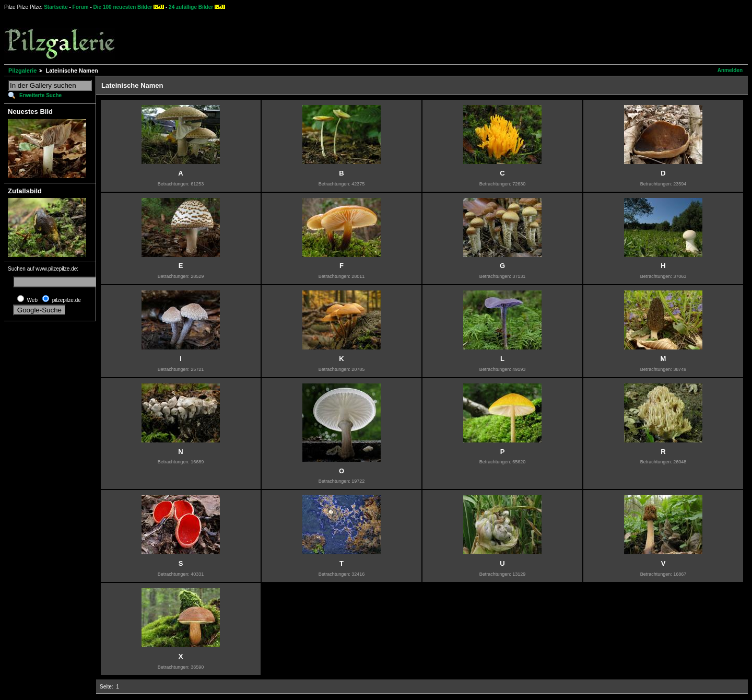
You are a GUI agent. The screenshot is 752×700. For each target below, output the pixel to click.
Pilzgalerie (22, 71)
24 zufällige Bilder (191, 7)
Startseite (56, 7)
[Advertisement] (387, 37)
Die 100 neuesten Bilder (123, 7)
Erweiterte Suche (40, 95)
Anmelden (730, 70)
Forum (81, 7)
